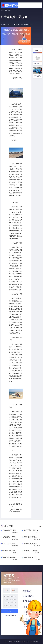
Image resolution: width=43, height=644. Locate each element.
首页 (2, 10)
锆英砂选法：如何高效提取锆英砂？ (10, 557)
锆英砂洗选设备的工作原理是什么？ (31, 557)
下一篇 (16, 511)
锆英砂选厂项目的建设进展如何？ (10, 551)
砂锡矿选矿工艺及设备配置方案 (38, 76)
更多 (40, 526)
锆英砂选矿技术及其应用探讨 (10, 537)
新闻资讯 (7, 10)
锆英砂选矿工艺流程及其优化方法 (31, 537)
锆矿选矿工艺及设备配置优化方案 (38, 63)
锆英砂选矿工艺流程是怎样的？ (10, 544)
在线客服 (24, 42)
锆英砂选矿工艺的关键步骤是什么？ (31, 551)
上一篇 (16, 505)
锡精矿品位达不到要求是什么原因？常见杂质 (10, 530)
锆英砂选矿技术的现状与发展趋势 (31, 544)
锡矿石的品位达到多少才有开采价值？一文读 (31, 530)
